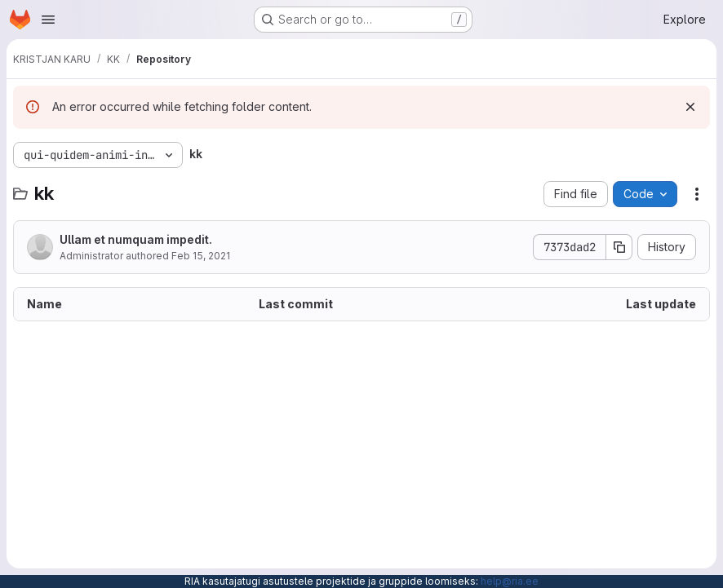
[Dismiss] (690, 107)
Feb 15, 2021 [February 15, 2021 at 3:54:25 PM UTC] (201, 256)
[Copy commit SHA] (619, 247)
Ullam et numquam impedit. (136, 239)
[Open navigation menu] (48, 20)
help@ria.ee (510, 581)
